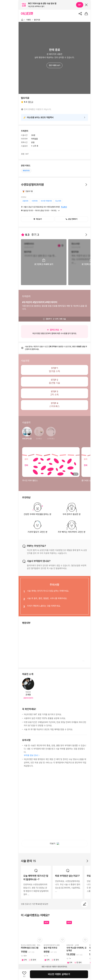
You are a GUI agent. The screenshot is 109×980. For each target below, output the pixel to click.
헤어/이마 (26, 171)
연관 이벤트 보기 (54, 65)
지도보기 (38, 219)
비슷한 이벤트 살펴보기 (59, 974)
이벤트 (29, 20)
